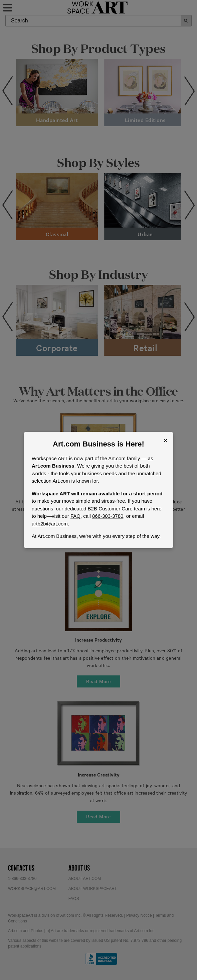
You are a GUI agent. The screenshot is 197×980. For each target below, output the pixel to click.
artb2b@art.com (50, 524)
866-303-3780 (108, 516)
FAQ (75, 516)
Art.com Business (84, 444)
